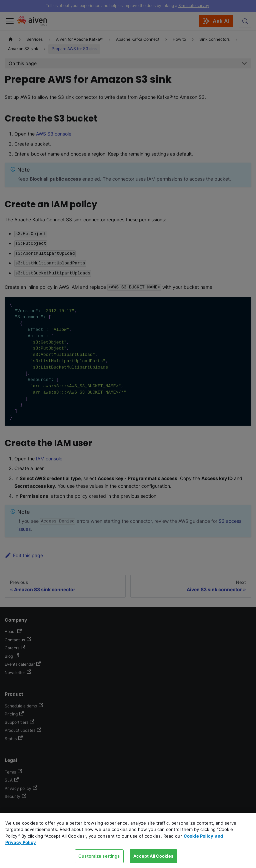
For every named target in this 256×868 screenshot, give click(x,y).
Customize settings (99, 856)
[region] (128, 841)
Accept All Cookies (153, 856)
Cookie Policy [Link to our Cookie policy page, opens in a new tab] (198, 836)
